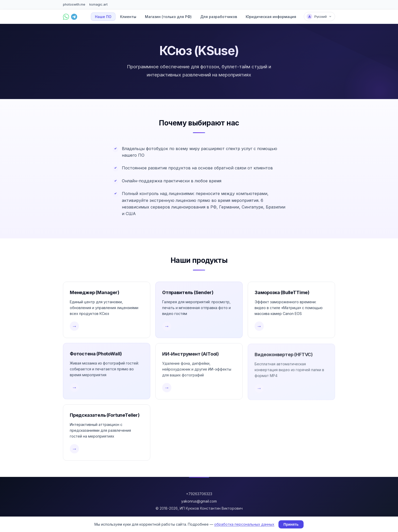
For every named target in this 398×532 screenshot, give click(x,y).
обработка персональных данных (244, 524)
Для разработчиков (219, 17)
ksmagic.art (98, 4)
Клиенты (128, 17)
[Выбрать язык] (319, 17)
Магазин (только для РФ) (168, 17)
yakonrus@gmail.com (199, 501)
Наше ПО (103, 17)
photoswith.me (74, 4)
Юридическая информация (271, 17)
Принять (291, 524)
